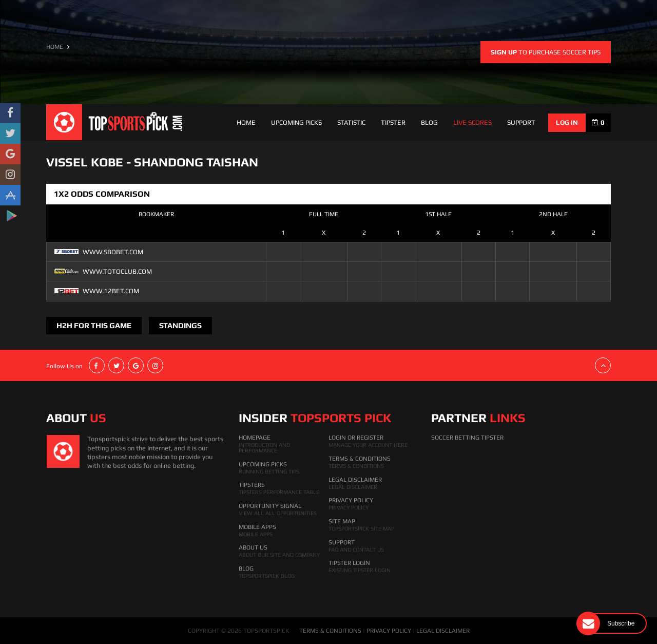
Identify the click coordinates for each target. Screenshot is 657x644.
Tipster (393, 122)
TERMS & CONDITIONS (330, 631)
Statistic (351, 122)
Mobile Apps (257, 527)
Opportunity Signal (270, 506)
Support (342, 542)
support (521, 122)
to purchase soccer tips (546, 52)
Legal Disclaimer (355, 480)
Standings (180, 325)
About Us (253, 547)
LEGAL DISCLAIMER (443, 631)
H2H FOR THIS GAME (94, 325)
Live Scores (472, 122)
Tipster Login (349, 563)
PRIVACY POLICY (389, 631)
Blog (429, 122)
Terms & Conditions (360, 459)
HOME (55, 47)
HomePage (255, 438)
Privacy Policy (351, 500)
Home (246, 122)
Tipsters (252, 485)
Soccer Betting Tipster (467, 438)
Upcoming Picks (296, 122)
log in (567, 122)
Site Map (342, 521)
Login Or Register (356, 438)
